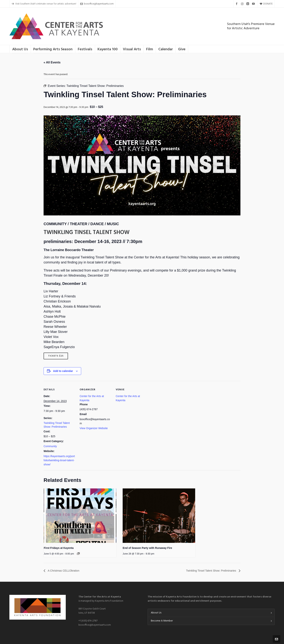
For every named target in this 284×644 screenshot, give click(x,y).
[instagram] (243, 4)
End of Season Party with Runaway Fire (147, 548)
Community (50, 446)
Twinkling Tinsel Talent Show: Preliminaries (208, 571)
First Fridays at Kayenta (59, 548)
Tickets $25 (56, 356)
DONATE (266, 4)
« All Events (52, 62)
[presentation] (80, 516)
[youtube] (254, 4)
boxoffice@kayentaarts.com (97, 4)
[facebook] (237, 4)
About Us (156, 613)
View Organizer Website (94, 428)
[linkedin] (248, 4)
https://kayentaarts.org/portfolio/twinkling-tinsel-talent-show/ (59, 460)
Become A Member (162, 621)
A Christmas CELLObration (66, 571)
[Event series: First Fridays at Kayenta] (78, 554)
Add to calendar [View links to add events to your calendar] (63, 371)
